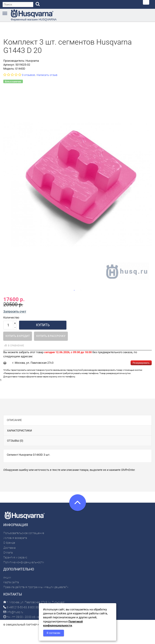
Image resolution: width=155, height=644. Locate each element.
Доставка (9, 548)
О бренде (9, 543)
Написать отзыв (47, 75)
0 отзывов (28, 75)
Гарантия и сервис (15, 557)
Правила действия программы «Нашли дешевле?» (36, 587)
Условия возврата (15, 538)
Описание (14, 420)
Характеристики (19, 431)
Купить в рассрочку (51, 336)
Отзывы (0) (15, 441)
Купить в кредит (18, 336)
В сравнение (14, 346)
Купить (43, 325)
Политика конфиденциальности (24, 562)
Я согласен (53, 633)
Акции (7, 577)
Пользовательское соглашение (24, 533)
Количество (11, 318)
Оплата (8, 553)
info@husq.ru (13, 612)
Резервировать (141, 363)
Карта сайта (11, 582)
